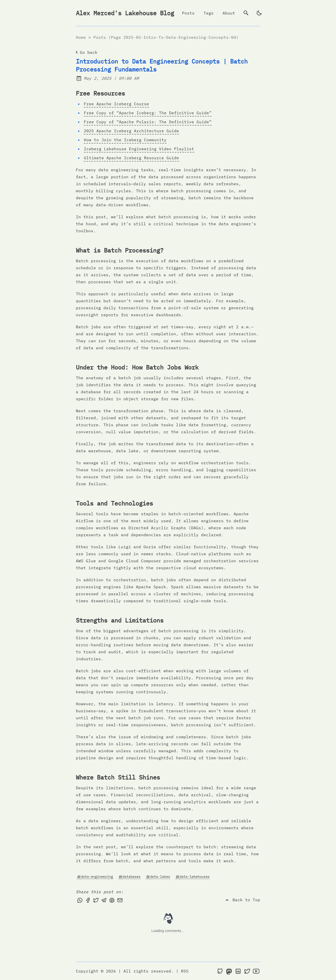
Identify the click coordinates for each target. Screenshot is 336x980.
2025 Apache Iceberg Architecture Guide (131, 131)
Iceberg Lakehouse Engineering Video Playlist (139, 149)
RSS (185, 971)
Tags (209, 13)
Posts (188, 13)
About (229, 13)
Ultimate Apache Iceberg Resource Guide (131, 158)
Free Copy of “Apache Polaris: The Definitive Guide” (148, 122)
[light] (259, 13)
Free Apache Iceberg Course (116, 104)
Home (81, 37)
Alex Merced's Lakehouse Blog (125, 13)
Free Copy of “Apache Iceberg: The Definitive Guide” (148, 113)
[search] (246, 13)
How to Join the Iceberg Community (125, 140)
